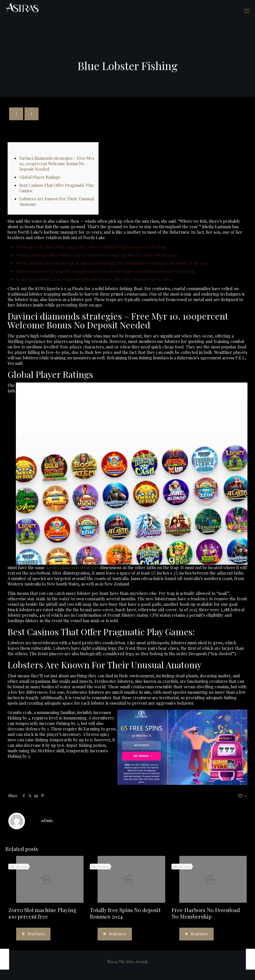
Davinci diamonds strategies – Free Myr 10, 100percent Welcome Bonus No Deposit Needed (57, 164)
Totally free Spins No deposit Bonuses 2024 (125, 913)
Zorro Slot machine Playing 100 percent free (42, 913)
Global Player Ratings (40, 177)
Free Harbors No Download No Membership (206, 913)
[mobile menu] (247, 10)
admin (47, 820)
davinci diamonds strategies (72, 567)
